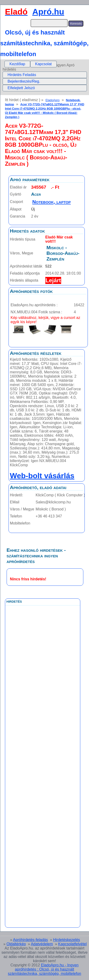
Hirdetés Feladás (22, 75)
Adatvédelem (42, 944)
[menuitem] (17, 64)
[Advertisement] (43, 711)
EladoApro (53, 100)
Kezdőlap (17, 64)
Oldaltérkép (16, 944)
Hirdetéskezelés (67, 940)
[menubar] (31, 64)
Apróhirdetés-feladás (30, 940)
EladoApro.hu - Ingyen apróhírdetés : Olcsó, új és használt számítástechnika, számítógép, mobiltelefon (44, 969)
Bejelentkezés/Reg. (24, 81)
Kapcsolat (43, 64)
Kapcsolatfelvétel (72, 944)
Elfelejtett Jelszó (21, 88)
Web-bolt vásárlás (42, 476)
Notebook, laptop (52, 202)
